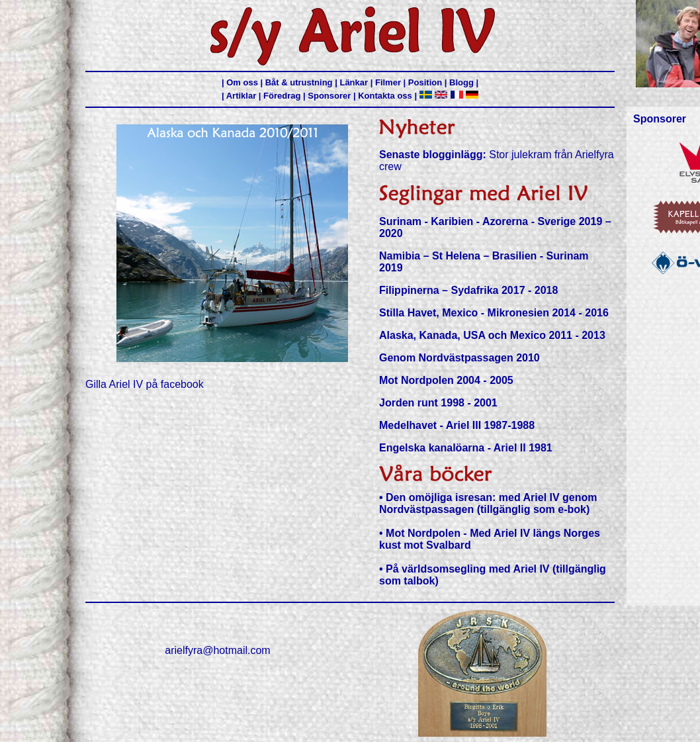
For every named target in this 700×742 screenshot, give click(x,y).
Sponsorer (329, 96)
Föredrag (282, 96)
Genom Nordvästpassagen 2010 (459, 358)
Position (425, 82)
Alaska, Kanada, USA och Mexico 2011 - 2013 (492, 335)
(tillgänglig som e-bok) (534, 509)
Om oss (242, 82)
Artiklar (241, 96)
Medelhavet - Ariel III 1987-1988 (457, 425)
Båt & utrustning (299, 82)
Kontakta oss (385, 96)
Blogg (461, 82)
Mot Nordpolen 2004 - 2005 (446, 380)
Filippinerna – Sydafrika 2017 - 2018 (468, 290)
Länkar (354, 82)
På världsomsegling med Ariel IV (468, 569)
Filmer (388, 82)
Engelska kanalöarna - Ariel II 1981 (466, 448)
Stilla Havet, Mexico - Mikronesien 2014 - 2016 (494, 313)
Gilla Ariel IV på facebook (145, 384)
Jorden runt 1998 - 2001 (438, 403)
